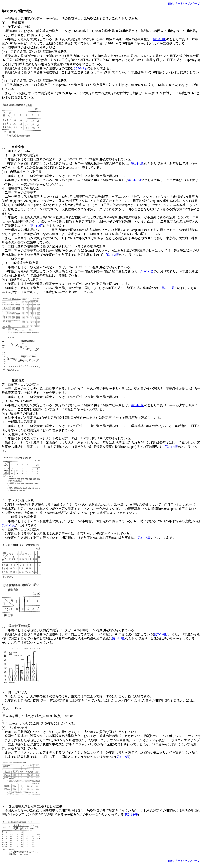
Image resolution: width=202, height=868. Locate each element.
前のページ (176, 3)
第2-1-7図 (161, 634)
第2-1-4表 (171, 447)
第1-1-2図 (37, 226)
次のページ (193, 3)
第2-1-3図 (147, 271)
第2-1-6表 (144, 538)
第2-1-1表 (81, 68)
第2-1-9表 (131, 815)
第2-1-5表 (8, 525)
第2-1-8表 (123, 757)
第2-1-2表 (112, 255)
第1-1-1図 (160, 39)
